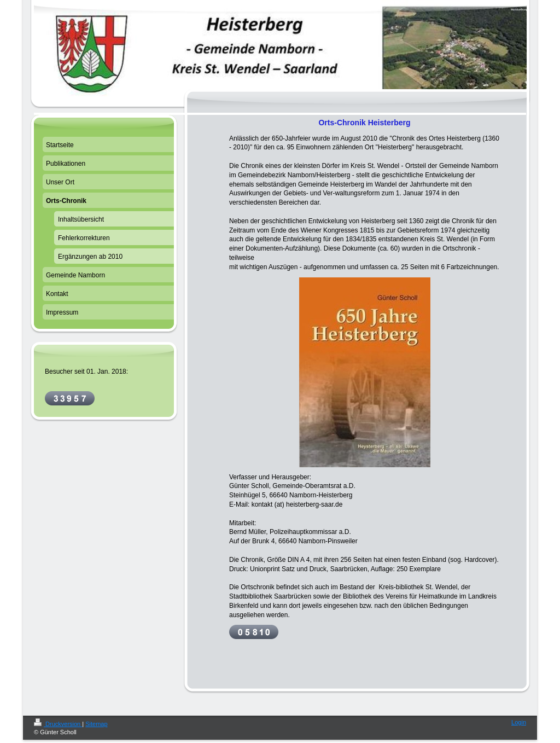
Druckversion (58, 724)
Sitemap (96, 724)
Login (519, 722)
